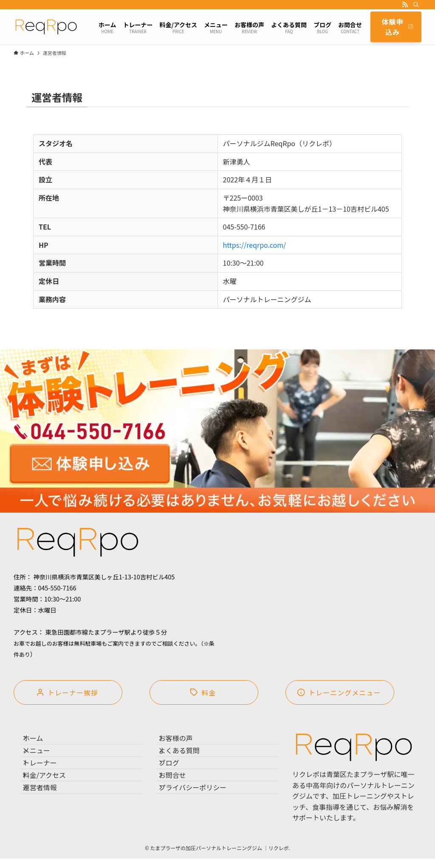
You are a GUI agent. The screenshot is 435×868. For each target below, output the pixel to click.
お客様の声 (184, 742)
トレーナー (48, 782)
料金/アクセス (52, 802)
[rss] (405, 5)
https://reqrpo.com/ (255, 245)
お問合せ (180, 802)
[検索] (416, 5)
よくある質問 (187, 762)
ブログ (177, 782)
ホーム (41, 742)
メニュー (44, 762)
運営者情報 (48, 822)
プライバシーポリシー (201, 822)
